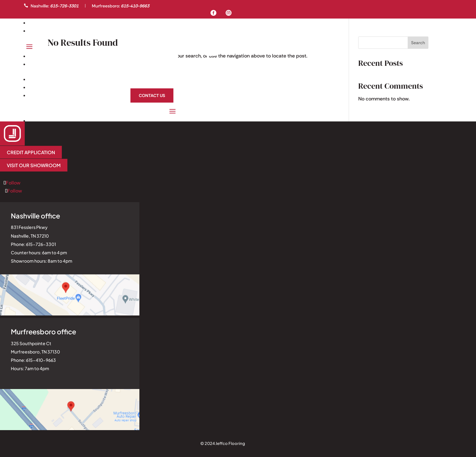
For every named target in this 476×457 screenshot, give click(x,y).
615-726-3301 (64, 6)
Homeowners (155, 79)
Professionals (51, 31)
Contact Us (152, 95)
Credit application (31, 152)
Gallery (42, 23)
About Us (160, 87)
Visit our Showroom (34, 165)
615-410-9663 (135, 6)
